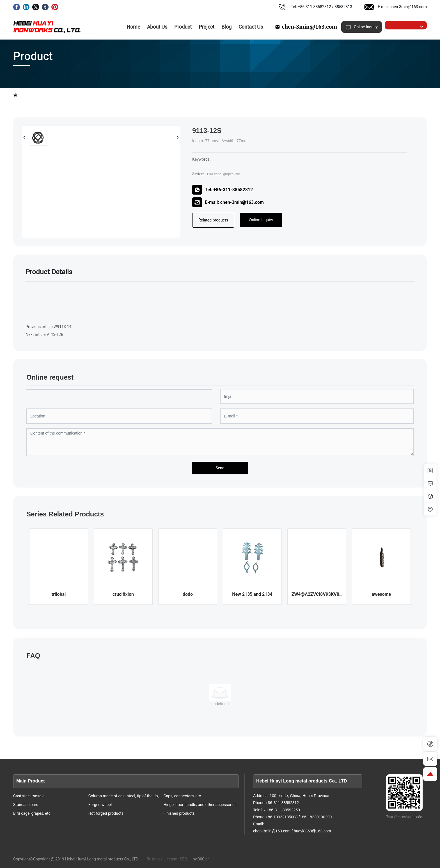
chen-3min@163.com (408, 7)
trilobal (59, 594)
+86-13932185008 (281, 817)
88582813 (343, 7)
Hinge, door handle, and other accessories (200, 805)
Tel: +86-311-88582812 (223, 190)
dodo (188, 594)
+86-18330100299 (316, 817)
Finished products (179, 813)
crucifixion (123, 594)
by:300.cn (201, 859)
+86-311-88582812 (315, 7)
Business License (162, 859)
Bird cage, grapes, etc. (224, 174)
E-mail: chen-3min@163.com (228, 202)
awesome (381, 594)
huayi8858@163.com (312, 831)
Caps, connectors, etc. (183, 796)
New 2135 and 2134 (252, 594)
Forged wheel (100, 805)
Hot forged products (106, 813)
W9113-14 (63, 327)
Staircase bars (26, 805)
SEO (184, 859)
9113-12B (55, 334)
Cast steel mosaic (29, 796)
